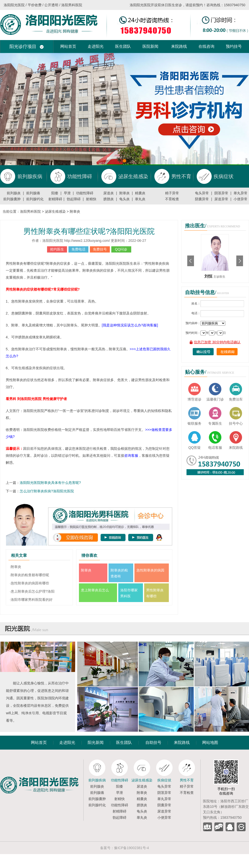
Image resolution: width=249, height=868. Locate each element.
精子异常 (172, 193)
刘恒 (209, 276)
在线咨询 (206, 46)
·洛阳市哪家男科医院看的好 (31, 600)
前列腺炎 (14, 193)
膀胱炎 (109, 199)
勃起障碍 (74, 199)
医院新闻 (150, 46)
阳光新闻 (96, 742)
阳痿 (55, 193)
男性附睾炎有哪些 (155, 593)
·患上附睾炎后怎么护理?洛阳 (32, 591)
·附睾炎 (15, 567)
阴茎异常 (221, 193)
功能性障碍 (85, 193)
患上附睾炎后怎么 (95, 590)
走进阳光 (96, 46)
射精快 (91, 199)
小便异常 (241, 199)
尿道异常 (221, 199)
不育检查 (172, 199)
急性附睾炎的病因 (150, 570)
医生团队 (123, 46)
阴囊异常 (202, 199)
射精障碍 (55, 199)
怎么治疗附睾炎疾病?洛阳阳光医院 (47, 491)
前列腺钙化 (35, 199)
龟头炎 (124, 199)
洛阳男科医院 (30, 211)
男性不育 (187, 780)
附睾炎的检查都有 (119, 573)
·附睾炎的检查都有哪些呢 (29, 575)
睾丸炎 (140, 199)
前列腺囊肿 (12, 199)
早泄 (67, 193)
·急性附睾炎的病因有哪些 (29, 583)
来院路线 (179, 46)
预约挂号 (234, 46)
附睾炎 (124, 193)
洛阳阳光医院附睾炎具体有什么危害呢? (50, 483)
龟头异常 (202, 193)
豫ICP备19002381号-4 (131, 848)
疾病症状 (164, 780)
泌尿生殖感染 (55, 211)
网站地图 (210, 742)
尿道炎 (109, 193)
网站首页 (68, 46)
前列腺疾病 (97, 780)
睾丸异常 (241, 193)
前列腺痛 (33, 193)
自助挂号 (153, 742)
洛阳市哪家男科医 (129, 593)
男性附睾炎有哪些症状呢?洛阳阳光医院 (89, 231)
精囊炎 (140, 193)
